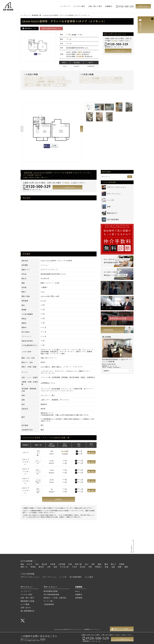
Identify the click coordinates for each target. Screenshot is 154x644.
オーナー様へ (108, 308)
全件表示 (59, 499)
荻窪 (107, 567)
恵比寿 (44, 564)
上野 (49, 567)
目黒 (70, 564)
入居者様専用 (108, 330)
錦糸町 (41, 567)
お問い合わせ (143, 6)
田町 (93, 564)
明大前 (83, 567)
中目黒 (53, 564)
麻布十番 (78, 564)
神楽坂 (33, 567)
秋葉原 (122, 564)
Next (82, 129)
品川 (87, 564)
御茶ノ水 (24, 567)
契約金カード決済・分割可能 (55, 598)
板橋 (120, 567)
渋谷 (37, 564)
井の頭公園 (80, 56)
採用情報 (117, 288)
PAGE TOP (132, 549)
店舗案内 (109, 6)
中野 (90, 567)
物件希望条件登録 (50, 591)
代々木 (30, 564)
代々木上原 (64, 567)
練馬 (126, 567)
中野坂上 (98, 567)
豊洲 (106, 564)
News (77, 591)
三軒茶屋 (62, 564)
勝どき (114, 564)
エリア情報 (25, 604)
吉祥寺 (80, 52)
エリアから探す (79, 6)
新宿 (22, 564)
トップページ (65, 6)
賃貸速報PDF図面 (27, 601)
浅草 (55, 567)
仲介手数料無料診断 (51, 595)
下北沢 (74, 567)
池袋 (113, 567)
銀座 (100, 564)
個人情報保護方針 (27, 611)
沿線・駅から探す (95, 6)
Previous (22, 129)
